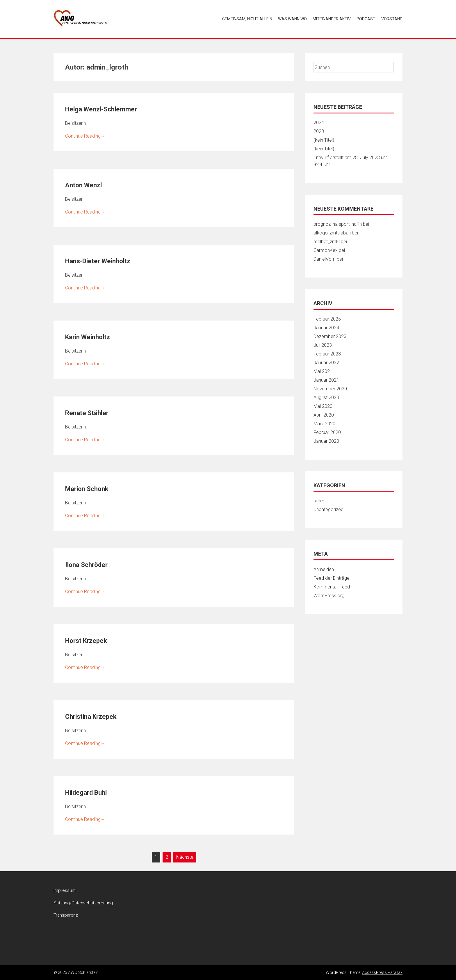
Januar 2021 (326, 380)
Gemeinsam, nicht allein (247, 19)
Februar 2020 (327, 432)
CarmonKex (326, 250)
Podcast (366, 19)
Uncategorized (328, 509)
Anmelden (324, 569)
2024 (319, 123)
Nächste (185, 857)
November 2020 (330, 389)
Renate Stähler (87, 413)
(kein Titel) (324, 140)
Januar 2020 (326, 441)
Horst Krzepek (86, 641)
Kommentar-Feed (332, 587)
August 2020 (326, 397)
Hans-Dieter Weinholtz (98, 261)
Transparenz (66, 915)
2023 (319, 131)
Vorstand (392, 19)
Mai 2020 (323, 406)
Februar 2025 (327, 319)
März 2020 (324, 424)
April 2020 (324, 415)
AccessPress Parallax (382, 972)
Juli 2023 (323, 345)
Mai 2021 (323, 371)
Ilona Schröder (86, 565)
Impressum (65, 890)
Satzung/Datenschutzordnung (83, 903)
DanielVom (325, 259)
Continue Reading (85, 136)
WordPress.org (329, 596)
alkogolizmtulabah (332, 233)
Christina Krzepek (91, 717)
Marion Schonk (87, 489)
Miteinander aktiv (332, 19)
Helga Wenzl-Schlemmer (101, 109)
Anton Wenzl (83, 185)
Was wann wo (292, 19)
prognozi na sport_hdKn (338, 224)
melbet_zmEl (327, 242)
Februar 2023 (327, 354)
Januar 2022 (326, 363)
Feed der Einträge (332, 578)
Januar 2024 (326, 328)
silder (319, 501)
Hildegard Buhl (86, 793)
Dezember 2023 (330, 336)
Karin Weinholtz (88, 337)
